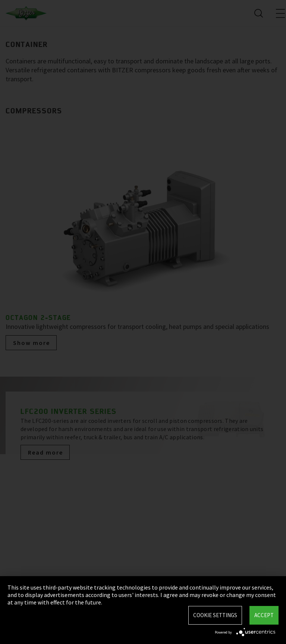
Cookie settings (215, 615)
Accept (264, 615)
